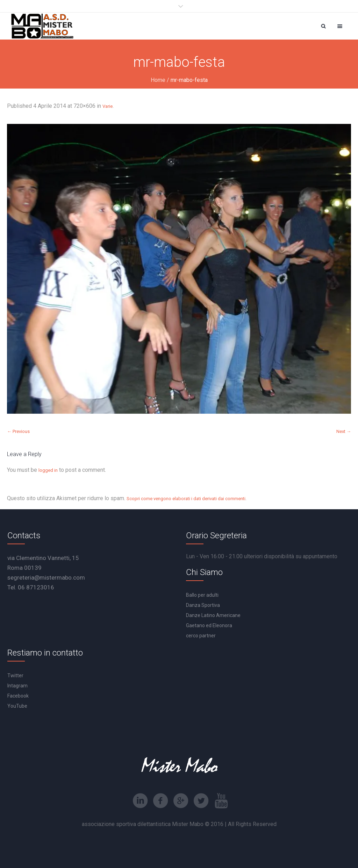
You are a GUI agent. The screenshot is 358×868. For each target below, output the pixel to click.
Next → (344, 431)
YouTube (17, 706)
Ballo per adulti (202, 595)
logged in (48, 470)
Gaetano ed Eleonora (209, 625)
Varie (108, 106)
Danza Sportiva (203, 605)
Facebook (18, 696)
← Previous (18, 431)
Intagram (17, 686)
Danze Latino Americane (213, 615)
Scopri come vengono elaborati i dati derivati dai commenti (186, 499)
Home (158, 80)
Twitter (15, 675)
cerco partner (201, 636)
